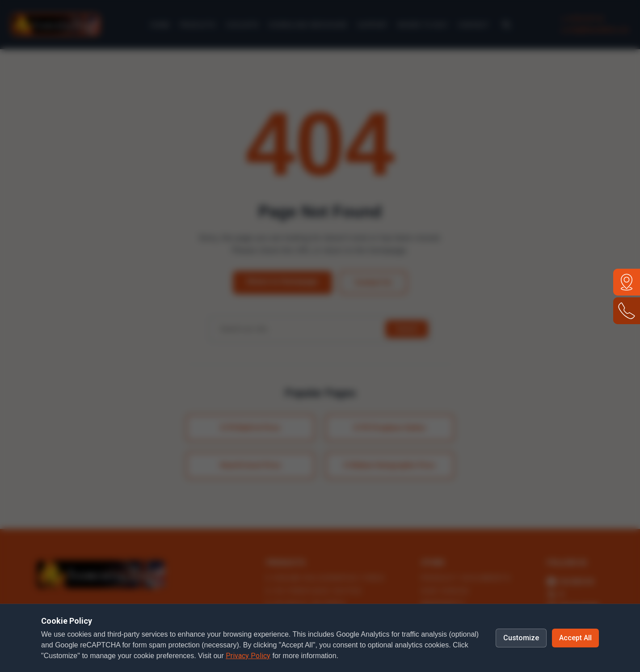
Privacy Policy (248, 656)
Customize (521, 638)
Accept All (575, 638)
